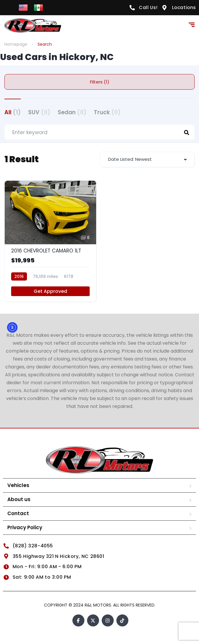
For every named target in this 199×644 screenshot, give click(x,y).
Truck (107, 112)
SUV (39, 112)
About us (19, 499)
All (13, 112)
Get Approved (50, 291)
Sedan (72, 112)
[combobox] (147, 159)
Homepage (16, 44)
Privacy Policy (25, 527)
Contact (18, 513)
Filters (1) (100, 82)
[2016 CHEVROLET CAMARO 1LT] (50, 241)
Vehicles (18, 485)
